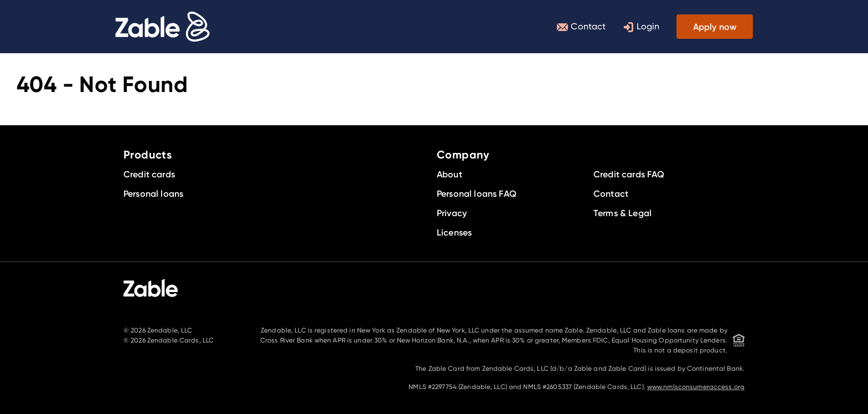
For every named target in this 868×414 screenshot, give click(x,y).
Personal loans (153, 193)
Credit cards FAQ (629, 174)
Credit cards (149, 174)
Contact (581, 27)
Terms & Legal (622, 213)
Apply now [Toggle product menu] (715, 27)
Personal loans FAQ (477, 193)
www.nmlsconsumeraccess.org (696, 387)
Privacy (452, 213)
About (449, 174)
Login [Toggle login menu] (641, 27)
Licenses (454, 232)
